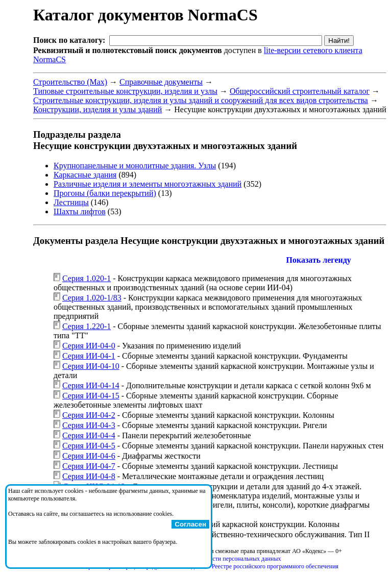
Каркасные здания (85, 175)
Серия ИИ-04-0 (89, 346)
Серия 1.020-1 (87, 278)
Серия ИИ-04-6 (89, 456)
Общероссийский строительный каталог (300, 91)
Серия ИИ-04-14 (91, 385)
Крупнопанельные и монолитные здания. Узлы (135, 166)
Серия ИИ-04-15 (91, 396)
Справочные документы (161, 82)
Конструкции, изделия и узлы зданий (97, 109)
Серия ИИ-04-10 (91, 366)
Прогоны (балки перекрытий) (105, 193)
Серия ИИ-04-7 (89, 466)
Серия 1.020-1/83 (92, 298)
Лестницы (71, 202)
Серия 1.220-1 (87, 326)
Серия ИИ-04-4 (89, 435)
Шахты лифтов (80, 211)
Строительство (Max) (70, 82)
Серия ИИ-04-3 (89, 425)
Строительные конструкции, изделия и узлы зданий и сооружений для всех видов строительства (201, 100)
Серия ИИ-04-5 (89, 446)
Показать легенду (318, 260)
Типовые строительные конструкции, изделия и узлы (125, 91)
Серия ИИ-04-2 (89, 415)
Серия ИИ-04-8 (89, 476)
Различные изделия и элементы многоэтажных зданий (148, 184)
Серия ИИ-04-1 (89, 356)
